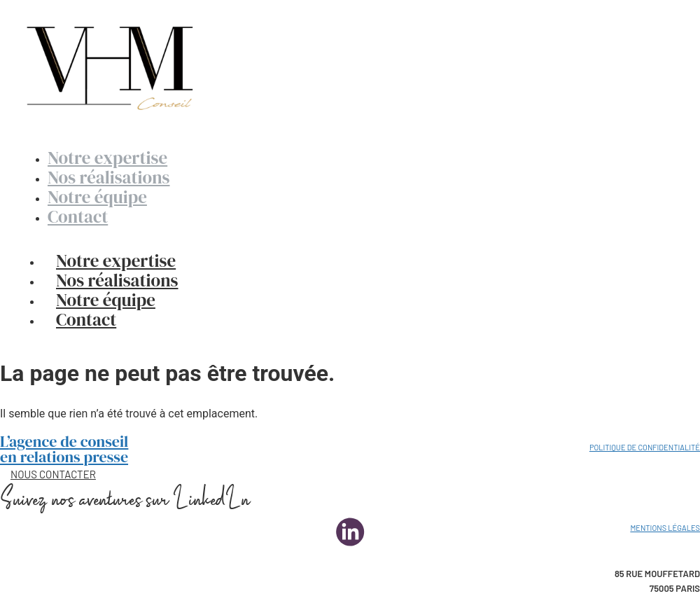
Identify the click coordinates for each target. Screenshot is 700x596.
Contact (86, 319)
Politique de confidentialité (645, 447)
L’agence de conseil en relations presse (64, 449)
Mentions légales (665, 528)
